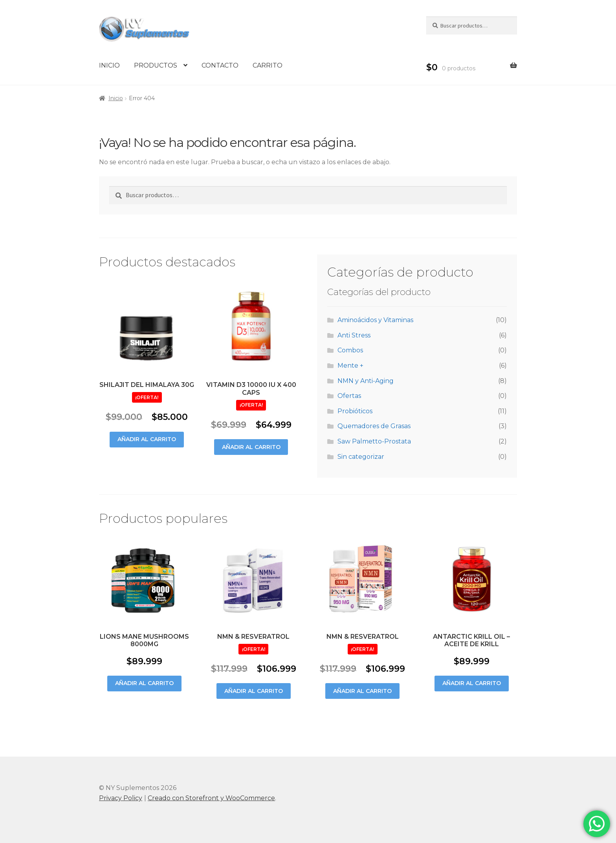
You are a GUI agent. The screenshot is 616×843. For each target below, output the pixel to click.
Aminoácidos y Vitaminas (375, 320)
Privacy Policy (121, 798)
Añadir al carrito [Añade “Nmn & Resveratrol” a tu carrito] (254, 691)
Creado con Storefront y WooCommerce (211, 798)
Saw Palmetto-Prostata (374, 441)
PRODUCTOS (156, 65)
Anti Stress (354, 335)
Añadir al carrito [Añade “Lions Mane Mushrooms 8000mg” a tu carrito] (144, 683)
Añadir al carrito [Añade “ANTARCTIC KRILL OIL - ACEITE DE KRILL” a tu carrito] (472, 683)
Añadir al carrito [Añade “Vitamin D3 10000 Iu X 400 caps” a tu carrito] (251, 447)
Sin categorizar (361, 457)
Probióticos (355, 411)
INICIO (109, 65)
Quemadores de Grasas (374, 426)
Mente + (350, 366)
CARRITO (268, 65)
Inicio (116, 98)
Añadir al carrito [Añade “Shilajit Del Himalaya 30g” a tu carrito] (147, 439)
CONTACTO (220, 65)
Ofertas (349, 396)
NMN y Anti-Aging (366, 381)
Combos (350, 350)
